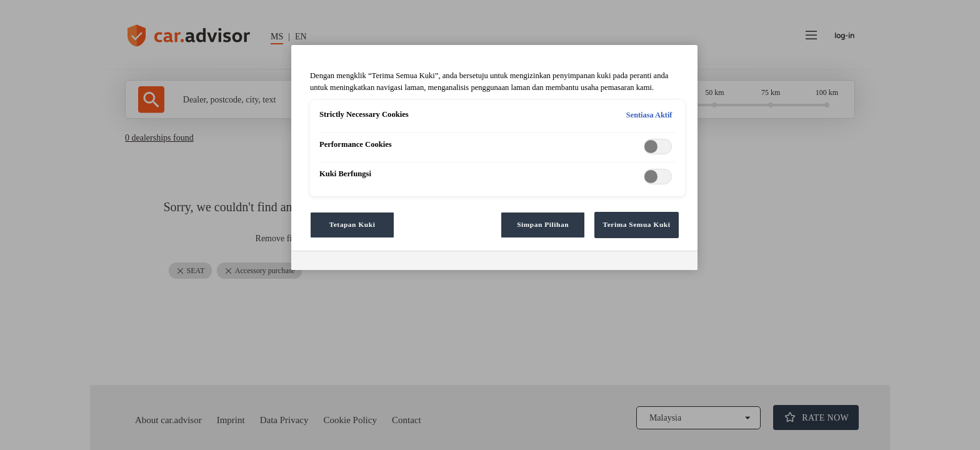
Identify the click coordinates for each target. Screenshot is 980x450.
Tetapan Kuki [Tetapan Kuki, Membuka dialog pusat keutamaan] (352, 224)
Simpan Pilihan (543, 224)
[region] (494, 157)
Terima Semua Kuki (637, 224)
